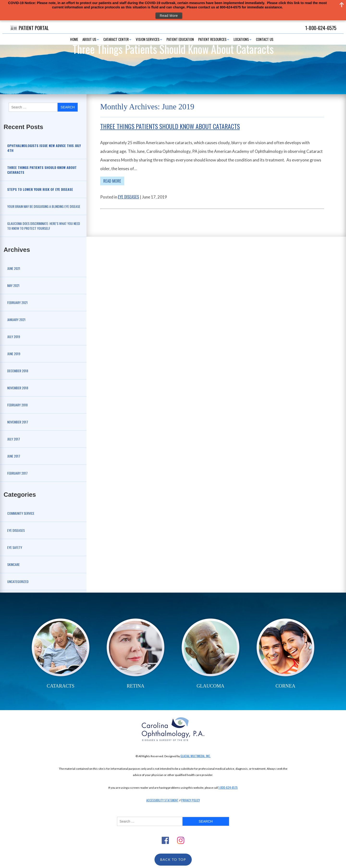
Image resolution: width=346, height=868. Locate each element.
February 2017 (17, 473)
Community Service (21, 513)
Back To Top (173, 859)
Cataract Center (116, 39)
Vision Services (148, 39)
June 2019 (14, 354)
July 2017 (14, 439)
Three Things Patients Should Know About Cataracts (170, 126)
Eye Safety (15, 547)
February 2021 (17, 302)
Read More (112, 181)
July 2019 (14, 337)
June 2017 (14, 456)
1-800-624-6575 (228, 787)
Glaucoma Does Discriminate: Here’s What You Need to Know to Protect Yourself (44, 226)
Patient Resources (212, 39)
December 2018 (18, 371)
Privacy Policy (191, 800)
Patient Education (180, 39)
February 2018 (17, 405)
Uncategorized (18, 581)
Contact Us (265, 39)
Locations (241, 39)
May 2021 (13, 285)
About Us (89, 39)
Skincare (13, 564)
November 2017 (18, 422)
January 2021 (16, 319)
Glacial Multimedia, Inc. (196, 756)
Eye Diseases (16, 530)
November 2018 (18, 388)
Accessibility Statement (162, 800)
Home (74, 39)
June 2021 (14, 268)
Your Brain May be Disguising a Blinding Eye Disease (44, 206)
